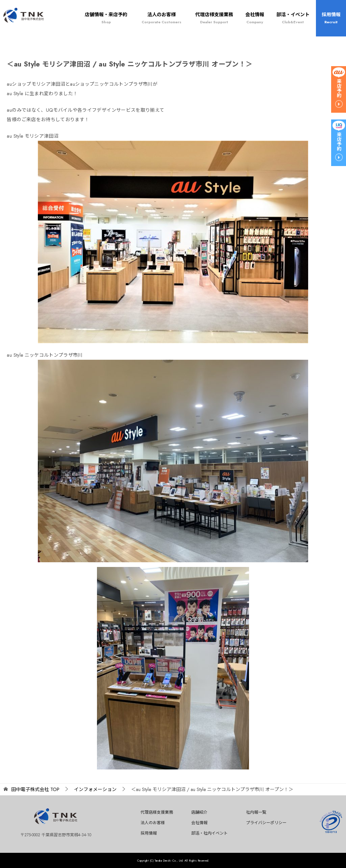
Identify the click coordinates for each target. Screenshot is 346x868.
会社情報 (255, 18)
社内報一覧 (256, 812)
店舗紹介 (199, 812)
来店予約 (339, 88)
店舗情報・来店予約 (106, 18)
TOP (35, 790)
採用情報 (331, 18)
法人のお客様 (162, 18)
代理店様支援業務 (214, 18)
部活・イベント (293, 18)
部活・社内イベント (209, 833)
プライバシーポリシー (266, 823)
